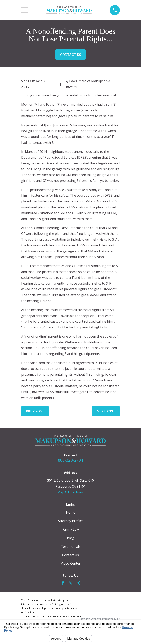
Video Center (71, 563)
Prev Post (35, 411)
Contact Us (71, 55)
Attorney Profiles (71, 521)
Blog (71, 538)
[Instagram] (78, 583)
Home (71, 512)
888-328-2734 (71, 460)
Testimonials (71, 546)
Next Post (106, 411)
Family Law (71, 529)
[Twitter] (70, 583)
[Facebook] (63, 583)
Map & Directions (70, 492)
